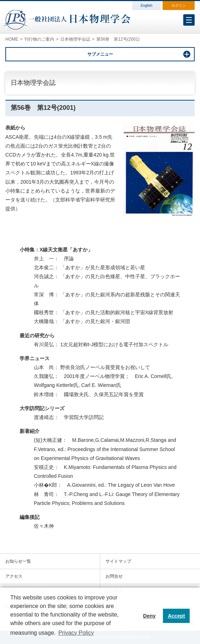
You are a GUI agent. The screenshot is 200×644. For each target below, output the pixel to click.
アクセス (14, 576)
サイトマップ (118, 561)
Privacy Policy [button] (76, 633)
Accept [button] (176, 616)
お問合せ (114, 576)
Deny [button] (149, 616)
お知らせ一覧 (18, 561)
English (147, 6)
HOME (12, 39)
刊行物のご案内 (39, 39)
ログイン (179, 6)
